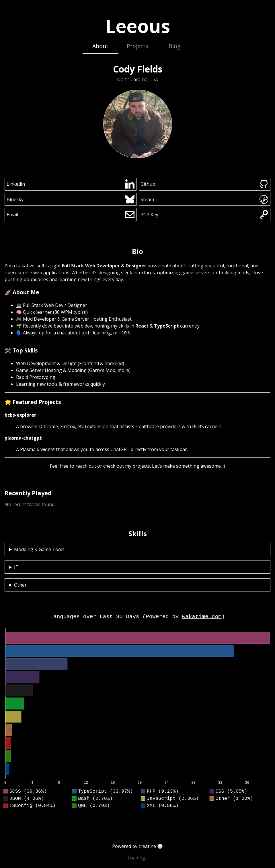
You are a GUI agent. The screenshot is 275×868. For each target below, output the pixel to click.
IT (16, 567)
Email (71, 215)
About (100, 46)
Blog (174, 46)
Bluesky (71, 199)
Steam (204, 199)
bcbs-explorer (20, 415)
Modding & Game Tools (39, 549)
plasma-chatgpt (23, 438)
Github (204, 184)
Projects (137, 46)
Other (20, 585)
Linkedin (71, 184)
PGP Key (204, 215)
